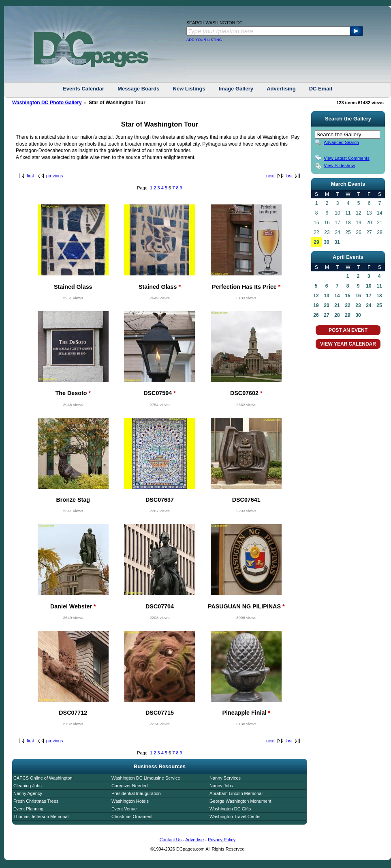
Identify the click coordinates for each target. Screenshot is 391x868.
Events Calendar (83, 89)
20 (326, 305)
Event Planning (28, 809)
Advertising (281, 89)
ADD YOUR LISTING (204, 40)
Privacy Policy (222, 840)
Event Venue (124, 809)
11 (379, 286)
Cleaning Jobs (28, 786)
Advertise (194, 840)
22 (347, 305)
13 (326, 296)
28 (337, 315)
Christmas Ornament (132, 816)
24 (369, 305)
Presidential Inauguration (136, 793)
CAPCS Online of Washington (43, 778)
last (289, 176)
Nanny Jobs (221, 786)
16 (358, 296)
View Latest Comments (347, 158)
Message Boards (138, 89)
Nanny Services (225, 778)
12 (316, 296)
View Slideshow (339, 165)
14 (337, 296)
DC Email (321, 89)
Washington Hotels (130, 801)
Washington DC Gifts (230, 809)
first (30, 176)
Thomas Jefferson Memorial (41, 816)
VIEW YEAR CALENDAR (348, 344)
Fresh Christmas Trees (36, 801)
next (270, 176)
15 (347, 296)
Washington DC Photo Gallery (47, 103)
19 (316, 305)
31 (337, 242)
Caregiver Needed (129, 786)
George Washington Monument (240, 801)
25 (379, 305)
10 (369, 286)
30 (326, 242)
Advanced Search (341, 142)
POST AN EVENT (348, 330)
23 (358, 305)
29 (316, 242)
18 (379, 296)
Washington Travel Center (235, 816)
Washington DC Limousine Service (146, 778)
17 (369, 296)
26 (316, 315)
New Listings (189, 89)
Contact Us (171, 840)
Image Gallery (236, 89)
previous (55, 176)
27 (326, 315)
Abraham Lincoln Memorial (236, 793)
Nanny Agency (28, 793)
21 (337, 305)
